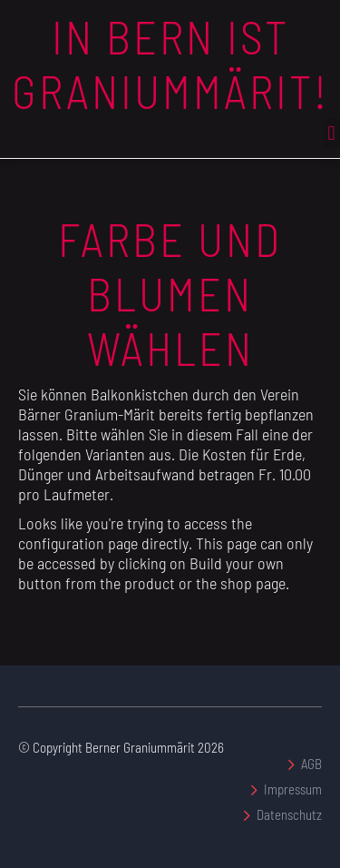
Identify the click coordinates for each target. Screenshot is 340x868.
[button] (331, 133)
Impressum (293, 789)
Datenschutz (289, 814)
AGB (311, 764)
